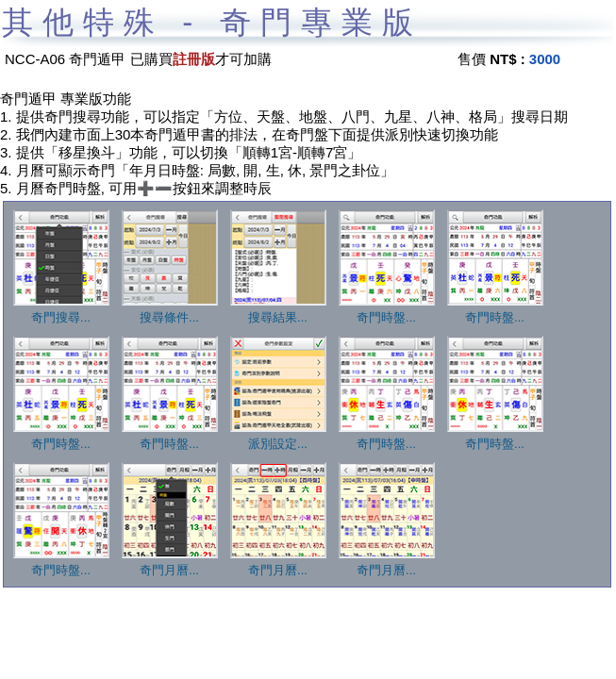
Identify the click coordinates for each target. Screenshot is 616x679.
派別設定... (278, 438)
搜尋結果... (278, 311)
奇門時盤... (387, 311)
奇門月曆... (170, 564)
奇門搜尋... (61, 311)
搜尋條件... (170, 311)
